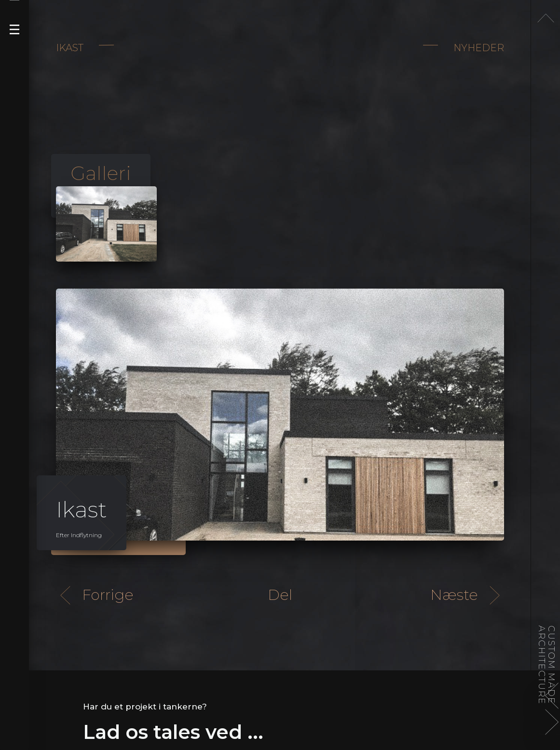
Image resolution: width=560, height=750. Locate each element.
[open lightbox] (106, 224)
